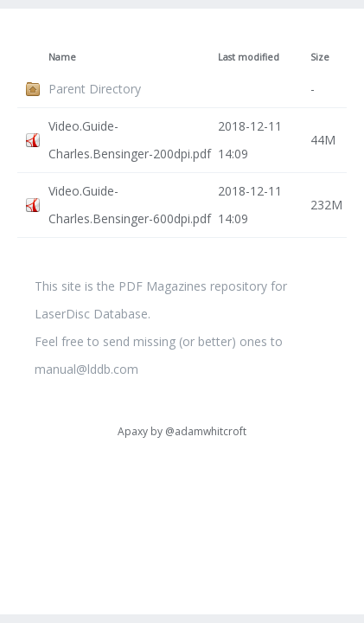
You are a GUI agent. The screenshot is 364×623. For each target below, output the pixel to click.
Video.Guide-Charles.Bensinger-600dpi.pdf (130, 205)
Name (62, 57)
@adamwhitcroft (206, 431)
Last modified (249, 57)
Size (320, 57)
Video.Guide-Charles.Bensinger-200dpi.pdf (130, 140)
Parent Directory (95, 89)
